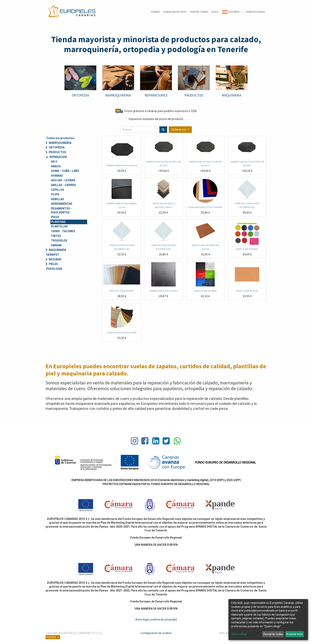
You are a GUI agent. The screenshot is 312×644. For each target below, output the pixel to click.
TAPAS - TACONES (63, 231)
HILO (54, 162)
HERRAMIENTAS (62, 204)
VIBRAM (56, 245)
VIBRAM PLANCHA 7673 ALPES (163, 291)
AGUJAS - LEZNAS (63, 180)
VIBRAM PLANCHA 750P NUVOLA (122, 165)
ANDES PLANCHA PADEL (247, 249)
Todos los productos (60, 138)
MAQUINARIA (232, 95)
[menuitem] (155, 12)
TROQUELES (59, 241)
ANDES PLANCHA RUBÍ (247, 291)
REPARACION (58, 157)
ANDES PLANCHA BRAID (205, 291)
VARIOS (56, 166)
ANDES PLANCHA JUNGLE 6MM (122, 333)
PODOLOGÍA (54, 269)
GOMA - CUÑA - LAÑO (65, 171)
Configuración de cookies (156, 633)
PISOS (55, 217)
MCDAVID (55, 260)
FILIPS (55, 194)
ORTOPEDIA (80, 95)
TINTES (56, 236)
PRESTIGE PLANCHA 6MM (122, 291)
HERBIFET (53, 255)
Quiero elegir (239, 634)
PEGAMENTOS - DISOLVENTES (61, 211)
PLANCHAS (58, 222)
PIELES (53, 264)
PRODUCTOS (194, 95)
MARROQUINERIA (60, 143)
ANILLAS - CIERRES (63, 185)
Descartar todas (273, 634)
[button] (180, 130)
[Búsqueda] (163, 130)
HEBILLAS (57, 199)
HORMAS (57, 176)
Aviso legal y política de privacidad (156, 620)
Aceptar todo (294, 634)
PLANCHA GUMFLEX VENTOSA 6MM (205, 207)
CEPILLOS (58, 190)
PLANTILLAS (59, 227)
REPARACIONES (156, 95)
